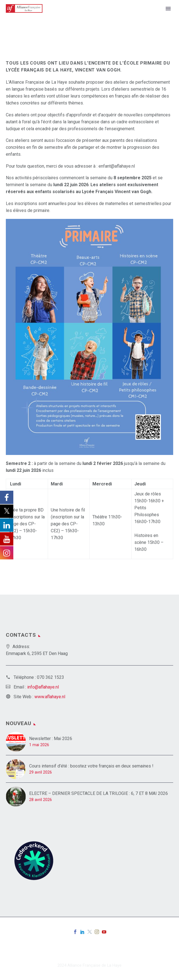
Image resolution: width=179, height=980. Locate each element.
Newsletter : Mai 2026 (51, 739)
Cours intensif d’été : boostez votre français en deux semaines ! (92, 766)
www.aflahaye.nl (50, 697)
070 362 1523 (51, 677)
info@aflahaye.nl (43, 687)
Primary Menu (168, 9)
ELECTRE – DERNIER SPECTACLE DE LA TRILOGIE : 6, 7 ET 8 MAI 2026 (99, 793)
